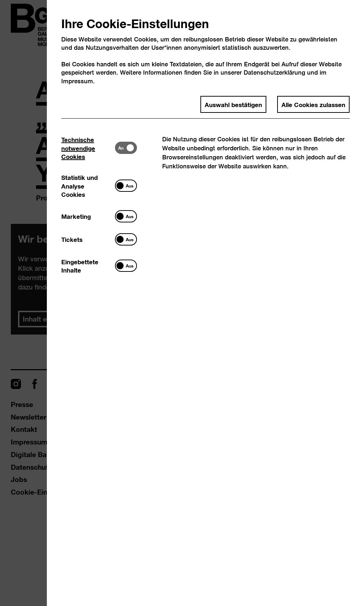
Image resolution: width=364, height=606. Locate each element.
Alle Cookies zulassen (313, 104)
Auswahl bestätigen (233, 104)
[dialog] (182, 303)
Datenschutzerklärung (274, 72)
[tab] (88, 148)
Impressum (77, 81)
